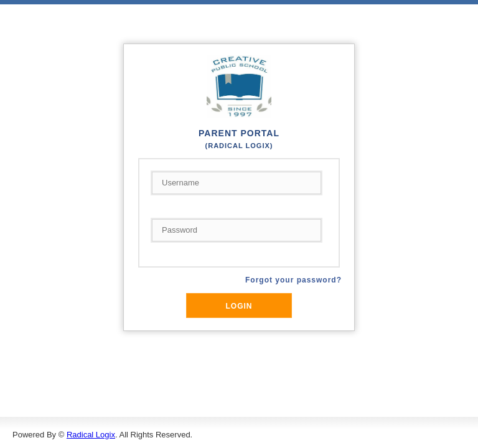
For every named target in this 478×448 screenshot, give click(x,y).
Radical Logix (91, 435)
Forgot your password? (293, 280)
